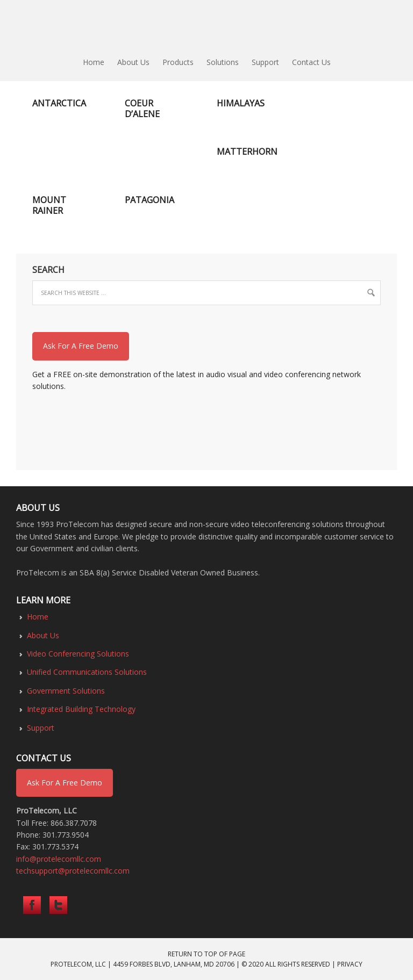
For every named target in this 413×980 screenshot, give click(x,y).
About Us (43, 635)
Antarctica (59, 103)
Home (38, 617)
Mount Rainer (49, 205)
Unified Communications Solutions (87, 672)
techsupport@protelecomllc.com (73, 871)
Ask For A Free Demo (81, 346)
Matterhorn (247, 152)
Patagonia (149, 200)
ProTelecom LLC (206, 27)
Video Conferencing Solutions (78, 654)
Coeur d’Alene (142, 109)
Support (41, 728)
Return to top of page (206, 954)
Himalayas (241, 103)
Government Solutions (66, 691)
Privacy (350, 964)
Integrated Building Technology (81, 709)
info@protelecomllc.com (59, 859)
